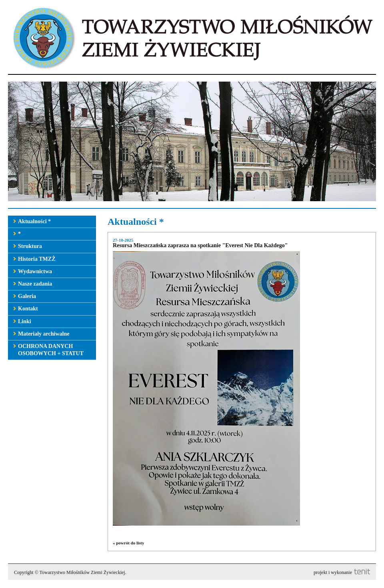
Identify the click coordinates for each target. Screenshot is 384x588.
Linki (25, 321)
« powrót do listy (129, 543)
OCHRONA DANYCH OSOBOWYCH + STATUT (51, 350)
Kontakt (28, 309)
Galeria (27, 296)
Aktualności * (34, 221)
